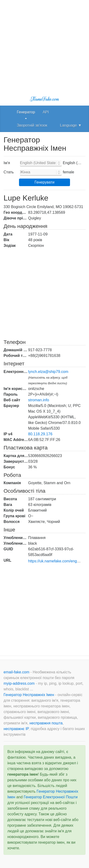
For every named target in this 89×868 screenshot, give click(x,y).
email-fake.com (17, 672)
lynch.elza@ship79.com (48, 372)
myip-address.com (19, 683)
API (46, 112)
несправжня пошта (46, 723)
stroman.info (39, 400)
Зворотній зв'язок (32, 125)
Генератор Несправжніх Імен (29, 695)
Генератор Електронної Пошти (51, 797)
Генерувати (44, 182)
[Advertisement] (44, 44)
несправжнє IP (16, 729)
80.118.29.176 (40, 434)
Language (71, 125)
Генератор (26, 112)
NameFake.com (44, 99)
